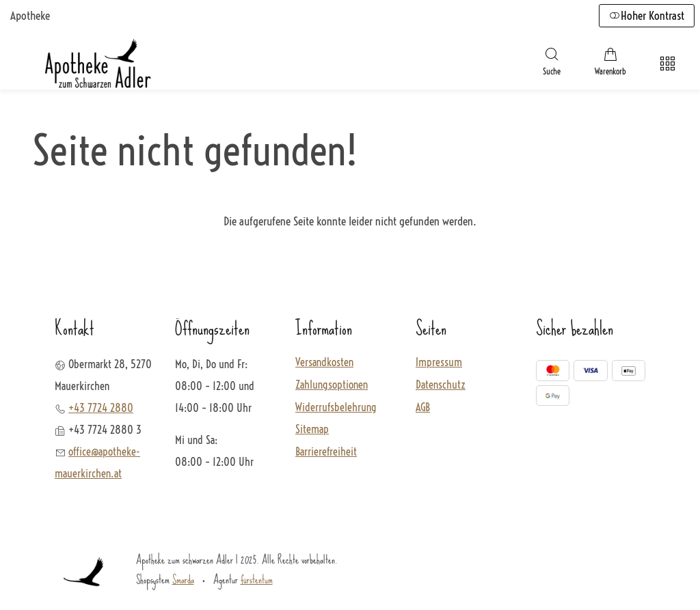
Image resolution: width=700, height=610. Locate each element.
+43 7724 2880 (101, 408)
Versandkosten (324, 363)
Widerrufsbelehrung (336, 408)
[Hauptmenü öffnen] (668, 64)
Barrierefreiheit (326, 452)
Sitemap (312, 430)
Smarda (183, 579)
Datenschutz (441, 385)
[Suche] (552, 64)
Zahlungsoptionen (332, 385)
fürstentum (257, 579)
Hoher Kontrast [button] (647, 15)
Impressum (439, 363)
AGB (423, 408)
